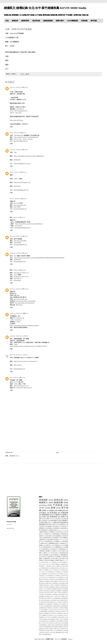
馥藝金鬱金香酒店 (60, 633)
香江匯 (53, 633)
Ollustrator (58, 639)
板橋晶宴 (56, 604)
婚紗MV (55, 551)
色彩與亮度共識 (44, 621)
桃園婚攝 (65, 513)
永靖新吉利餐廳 (63, 608)
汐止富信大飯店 (52, 610)
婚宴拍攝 (64, 534)
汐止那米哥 (60, 610)
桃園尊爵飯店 (64, 555)
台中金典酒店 (52, 574)
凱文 (59, 519)
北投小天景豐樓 (56, 566)
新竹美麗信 (53, 600)
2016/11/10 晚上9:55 (22, 236)
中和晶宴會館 (48, 542)
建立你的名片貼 (10, 528)
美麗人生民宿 (59, 619)
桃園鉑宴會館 (65, 606)
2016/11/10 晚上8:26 (22, 150)
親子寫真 (62, 559)
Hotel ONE (62, 540)
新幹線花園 (62, 595)
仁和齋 (52, 564)
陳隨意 (51, 629)
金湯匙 (46, 629)
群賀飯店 (66, 619)
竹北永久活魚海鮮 (58, 616)
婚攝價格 (52, 587)
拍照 (44, 517)
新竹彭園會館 (43, 530)
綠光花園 (50, 540)
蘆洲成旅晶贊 (59, 625)
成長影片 (41, 536)
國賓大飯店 (49, 583)
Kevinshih (52, 519)
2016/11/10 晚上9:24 (19, 218)
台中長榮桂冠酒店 (46, 547)
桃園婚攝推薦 (48, 606)
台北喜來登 (53, 549)
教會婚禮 (64, 528)
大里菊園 (56, 585)
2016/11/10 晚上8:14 (22, 87)
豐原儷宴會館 (48, 627)
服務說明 (15, 21)
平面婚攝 (58, 505)
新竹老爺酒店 (55, 555)
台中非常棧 (59, 574)
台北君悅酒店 (44, 549)
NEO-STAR (13, 355)
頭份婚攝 (66, 631)
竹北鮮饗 (57, 557)
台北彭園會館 (49, 576)
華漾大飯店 (58, 623)
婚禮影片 (49, 551)
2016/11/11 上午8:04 (22, 336)
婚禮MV (65, 515)
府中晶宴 (62, 551)
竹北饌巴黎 (50, 557)
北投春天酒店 (65, 566)
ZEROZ (12, 172)
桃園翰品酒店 (53, 530)
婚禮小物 (64, 517)
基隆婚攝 (62, 583)
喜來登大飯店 (62, 581)
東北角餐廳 (63, 538)
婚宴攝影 (54, 513)
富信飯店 (60, 589)
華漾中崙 (52, 623)
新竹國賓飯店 (64, 521)
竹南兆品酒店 (61, 617)
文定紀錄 (41, 595)
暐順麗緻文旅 (42, 604)
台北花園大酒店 (51, 578)
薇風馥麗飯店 (44, 625)
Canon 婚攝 (53, 523)
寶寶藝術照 (65, 591)
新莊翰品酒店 (47, 538)
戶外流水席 (54, 553)
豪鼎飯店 (61, 627)
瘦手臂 (53, 614)
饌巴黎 (42, 633)
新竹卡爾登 (62, 597)
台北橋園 (57, 576)
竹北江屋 (47, 617)
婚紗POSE (42, 589)
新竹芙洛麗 (61, 600)
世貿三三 (48, 563)
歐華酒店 (49, 608)
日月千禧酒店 (59, 602)
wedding (43, 505)
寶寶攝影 (59, 591)
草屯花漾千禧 (45, 623)
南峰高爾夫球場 (55, 568)
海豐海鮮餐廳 (44, 612)
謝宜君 (42, 627)
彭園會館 (56, 528)
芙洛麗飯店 (52, 621)
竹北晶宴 (50, 616)
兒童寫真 (62, 544)
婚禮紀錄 (58, 500)
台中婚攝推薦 (49, 572)
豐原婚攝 (55, 627)
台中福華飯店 (44, 574)
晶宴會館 (56, 538)
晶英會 (65, 602)
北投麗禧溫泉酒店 (45, 568)
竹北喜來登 (63, 527)
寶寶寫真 (53, 591)
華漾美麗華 (65, 623)
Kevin (44, 519)
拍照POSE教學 (57, 593)
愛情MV (46, 553)
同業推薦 (84, 21)
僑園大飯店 (44, 544)
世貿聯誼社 (54, 563)
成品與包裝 (36, 21)
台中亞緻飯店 (56, 545)
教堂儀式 (46, 555)
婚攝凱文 (43, 503)
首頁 (7, 21)
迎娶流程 (41, 629)
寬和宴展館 (46, 591)
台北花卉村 (43, 578)
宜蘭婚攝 (54, 589)
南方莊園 (62, 568)
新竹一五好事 (54, 597)
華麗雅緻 (42, 528)
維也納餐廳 (51, 619)
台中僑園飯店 (46, 570)
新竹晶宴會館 (62, 523)
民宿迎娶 (55, 608)
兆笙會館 (41, 566)
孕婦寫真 (48, 589)
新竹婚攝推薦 (56, 599)
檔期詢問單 (25, 21)
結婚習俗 (45, 619)
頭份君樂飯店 (59, 631)
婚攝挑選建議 (48, 21)
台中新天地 (59, 532)
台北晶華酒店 (61, 525)
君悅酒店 (46, 580)
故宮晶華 (49, 536)
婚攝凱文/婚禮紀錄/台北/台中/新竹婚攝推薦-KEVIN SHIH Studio (45, 8)
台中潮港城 (57, 572)
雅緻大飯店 (57, 629)
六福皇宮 (47, 545)
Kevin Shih (9, 525)
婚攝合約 (58, 587)
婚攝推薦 (58, 503)
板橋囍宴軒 (50, 604)
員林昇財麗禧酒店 (60, 580)
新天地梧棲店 (48, 595)
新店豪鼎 (47, 597)
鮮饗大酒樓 (59, 561)
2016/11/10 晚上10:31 (22, 289)
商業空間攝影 (54, 581)
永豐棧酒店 (42, 540)
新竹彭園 (44, 523)
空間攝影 (44, 616)
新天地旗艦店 (57, 536)
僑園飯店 (58, 564)
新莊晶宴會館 (51, 602)
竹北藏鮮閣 (53, 617)
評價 (56, 540)
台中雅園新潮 (57, 547)
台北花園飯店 (60, 578)
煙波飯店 (63, 612)
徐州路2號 (43, 593)
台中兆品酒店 (54, 570)
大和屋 (51, 585)
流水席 (43, 557)
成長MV (46, 521)
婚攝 (53, 508)
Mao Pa (12, 199)
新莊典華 (44, 602)
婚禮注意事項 (65, 587)
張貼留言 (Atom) (14, 456)
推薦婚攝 (53, 517)
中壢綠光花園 (43, 532)
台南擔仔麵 (62, 549)
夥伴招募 (94, 21)
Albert (12, 133)
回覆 (11, 127)
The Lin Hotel (63, 530)
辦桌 (66, 627)
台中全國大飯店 (63, 570)
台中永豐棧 (65, 545)
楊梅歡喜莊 (43, 608)
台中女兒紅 (42, 572)
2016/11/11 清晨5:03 (22, 313)
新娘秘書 (55, 595)
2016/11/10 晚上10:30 (19, 270)
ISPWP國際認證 (72, 21)
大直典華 (46, 534)
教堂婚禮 (54, 521)
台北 (64, 574)
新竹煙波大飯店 (51, 525)
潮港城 (58, 612)
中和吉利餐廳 (62, 563)
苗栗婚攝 (42, 525)
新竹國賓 (48, 527)
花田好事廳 (59, 621)
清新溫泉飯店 (52, 612)
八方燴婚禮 (48, 566)
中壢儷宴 (57, 542)
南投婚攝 (49, 528)
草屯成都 (55, 559)
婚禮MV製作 (60, 21)
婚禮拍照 (62, 511)
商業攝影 (47, 581)
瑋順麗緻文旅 (47, 614)
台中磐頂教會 (65, 572)
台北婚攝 (50, 511)
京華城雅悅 (65, 542)
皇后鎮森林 (59, 614)
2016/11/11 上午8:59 (22, 355)
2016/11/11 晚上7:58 (19, 378)
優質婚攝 (45, 515)
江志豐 (66, 610)
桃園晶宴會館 (57, 606)
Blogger (70, 639)
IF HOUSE (66, 561)
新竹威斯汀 (48, 599)
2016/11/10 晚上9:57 (22, 253)
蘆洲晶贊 (66, 625)
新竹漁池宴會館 (45, 600)
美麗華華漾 (47, 559)
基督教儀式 (56, 583)
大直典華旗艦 (55, 534)
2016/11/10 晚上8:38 (20, 172)
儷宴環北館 (64, 564)
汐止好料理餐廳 (43, 610)
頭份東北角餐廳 (49, 561)
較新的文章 (9, 453)
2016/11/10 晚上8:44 (21, 199)
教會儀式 (64, 593)
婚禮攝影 (43, 500)
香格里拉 (47, 633)
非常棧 (47, 631)
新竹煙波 (56, 527)
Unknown (13, 87)
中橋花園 (51, 532)
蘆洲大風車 (51, 625)
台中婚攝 (55, 515)
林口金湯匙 (63, 604)
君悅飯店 (52, 580)
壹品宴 (46, 585)
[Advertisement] (53, 435)
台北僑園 (66, 547)
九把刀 (47, 564)
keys (11, 378)
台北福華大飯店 (64, 576)
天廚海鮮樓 (63, 585)
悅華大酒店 (50, 593)
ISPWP (42, 508)
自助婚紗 (43, 513)
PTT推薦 (42, 563)
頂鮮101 (52, 631)
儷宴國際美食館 (53, 544)
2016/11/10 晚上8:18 (20, 133)
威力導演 (46, 587)
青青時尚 (63, 629)
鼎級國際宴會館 (46, 635)
